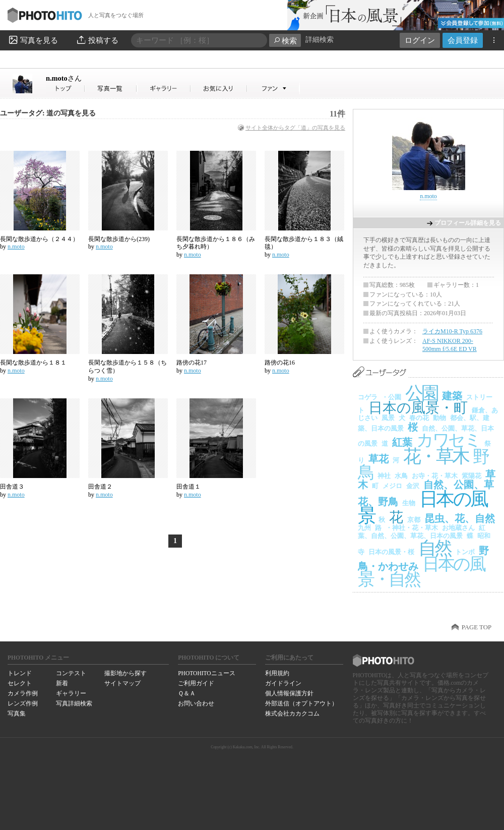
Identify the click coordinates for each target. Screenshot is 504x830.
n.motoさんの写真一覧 (111, 88)
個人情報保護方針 (289, 693)
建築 (452, 396)
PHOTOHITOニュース (206, 673)
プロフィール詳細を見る (468, 223)
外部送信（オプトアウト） (301, 703)
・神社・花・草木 (412, 528)
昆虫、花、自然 (460, 518)
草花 (379, 459)
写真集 (17, 714)
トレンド (20, 673)
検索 (285, 41)
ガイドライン (283, 683)
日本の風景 (422, 508)
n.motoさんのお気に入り (219, 88)
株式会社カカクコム (292, 714)
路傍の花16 (280, 363)
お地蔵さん (458, 528)
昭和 (484, 536)
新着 (62, 683)
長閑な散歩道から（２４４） (39, 239)
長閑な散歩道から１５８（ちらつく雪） (128, 367)
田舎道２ (100, 487)
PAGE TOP (477, 627)
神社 (384, 476)
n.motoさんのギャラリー (164, 88)
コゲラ (368, 397)
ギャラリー (71, 693)
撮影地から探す (125, 673)
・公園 (391, 397)
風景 (388, 418)
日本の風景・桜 (391, 552)
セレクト (20, 683)
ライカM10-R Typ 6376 (452, 331)
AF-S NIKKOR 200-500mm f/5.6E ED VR (450, 345)
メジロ (392, 486)
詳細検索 (320, 40)
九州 (364, 528)
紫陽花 (471, 476)
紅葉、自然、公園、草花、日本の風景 (422, 532)
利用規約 (277, 673)
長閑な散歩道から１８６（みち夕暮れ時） (216, 243)
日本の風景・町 (418, 408)
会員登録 (463, 40)
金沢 (413, 486)
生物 (409, 503)
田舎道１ (188, 487)
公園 (422, 393)
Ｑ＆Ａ (187, 693)
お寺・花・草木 (435, 476)
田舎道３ (12, 487)
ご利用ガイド (196, 683)
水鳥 (401, 476)
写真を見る (33, 40)
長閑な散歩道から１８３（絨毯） (304, 243)
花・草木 (436, 456)
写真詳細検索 (74, 703)
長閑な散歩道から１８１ (33, 363)
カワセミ (448, 440)
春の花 (419, 418)
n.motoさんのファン (273, 88)
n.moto (64, 78)
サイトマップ (122, 683)
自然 (435, 548)
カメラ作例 (23, 693)
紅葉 (402, 442)
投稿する (97, 40)
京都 (414, 520)
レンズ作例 (23, 703)
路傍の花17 (192, 363)
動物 (439, 418)
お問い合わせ (196, 703)
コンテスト (71, 673)
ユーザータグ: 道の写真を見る (48, 113)
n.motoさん (66, 88)
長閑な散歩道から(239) (119, 239)
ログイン (420, 40)
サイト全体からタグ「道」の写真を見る (295, 128)
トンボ (465, 552)
